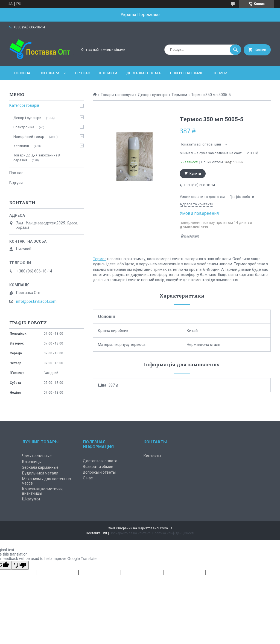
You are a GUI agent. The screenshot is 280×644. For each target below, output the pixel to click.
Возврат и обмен (98, 467)
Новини (220, 73)
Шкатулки (31, 499)
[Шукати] (235, 50)
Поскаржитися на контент (130, 533)
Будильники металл (40, 473)
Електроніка (24, 127)
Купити (195, 174)
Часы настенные (37, 456)
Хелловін (21, 146)
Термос (100, 259)
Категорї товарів (24, 105)
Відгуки (16, 183)
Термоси (179, 95)
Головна (22, 73)
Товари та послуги (117, 95)
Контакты (152, 456)
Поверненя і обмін (187, 73)
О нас (88, 478)
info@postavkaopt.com (36, 301)
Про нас (83, 73)
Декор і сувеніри (153, 95)
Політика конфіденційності (173, 533)
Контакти (108, 73)
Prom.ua (166, 528)
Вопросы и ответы (99, 472)
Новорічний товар (29, 137)
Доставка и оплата (100, 461)
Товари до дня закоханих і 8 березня (37, 158)
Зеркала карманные (40, 467)
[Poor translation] (20, 565)
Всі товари (49, 73)
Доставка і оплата (144, 73)
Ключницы (32, 462)
